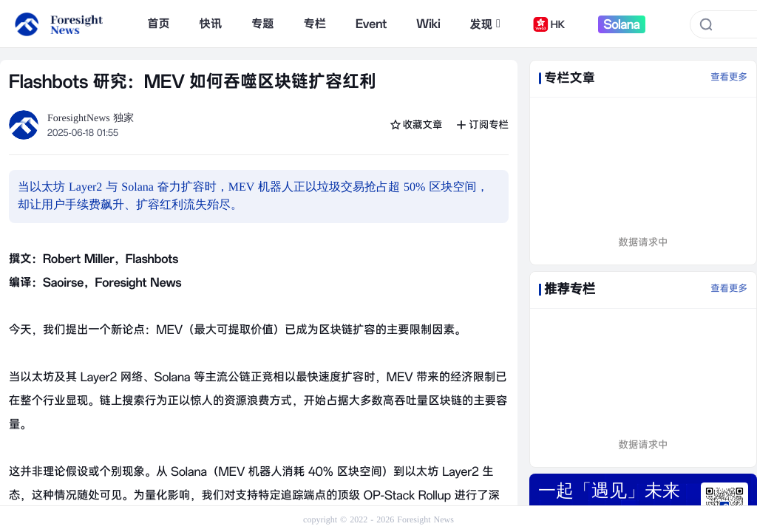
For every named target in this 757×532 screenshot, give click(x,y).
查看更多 (729, 78)
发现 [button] (485, 24)
